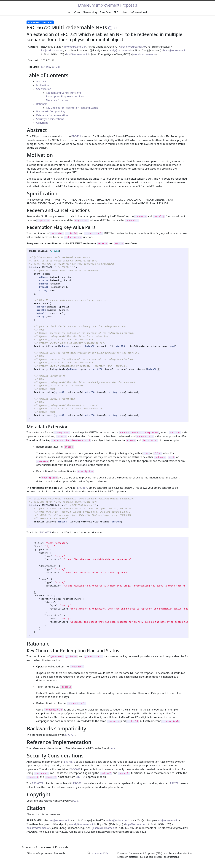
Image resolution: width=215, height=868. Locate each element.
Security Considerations (50, 119)
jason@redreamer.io (144, 54)
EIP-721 (56, 67)
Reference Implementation (52, 115)
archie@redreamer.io (133, 47)
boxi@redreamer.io (77, 54)
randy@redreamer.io (120, 50)
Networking (90, 12)
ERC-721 (76, 136)
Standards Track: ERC (40, 22)
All (70, 12)
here (112, 748)
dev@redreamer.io (74, 47)
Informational (139, 12)
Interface (105, 12)
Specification (44, 89)
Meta (124, 12)
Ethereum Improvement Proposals (108, 5)
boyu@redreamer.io (175, 50)
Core (77, 12)
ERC (116, 12)
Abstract (41, 81)
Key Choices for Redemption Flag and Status (72, 108)
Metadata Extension (58, 100)
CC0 (76, 801)
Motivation (43, 85)
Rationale (42, 104)
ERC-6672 (83, 488)
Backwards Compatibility (51, 111)
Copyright (42, 123)
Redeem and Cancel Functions (64, 93)
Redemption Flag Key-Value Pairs (65, 96)
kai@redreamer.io (52, 50)
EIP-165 (46, 67)
